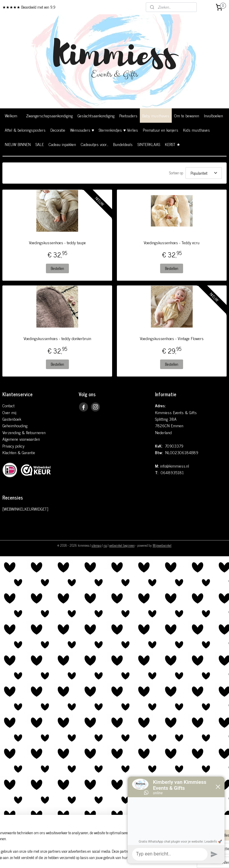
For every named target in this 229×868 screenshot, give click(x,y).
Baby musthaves (156, 115)
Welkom (11, 115)
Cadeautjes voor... (95, 144)
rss (105, 545)
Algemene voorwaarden (21, 439)
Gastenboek (12, 419)
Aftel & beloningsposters (25, 130)
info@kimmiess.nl (175, 466)
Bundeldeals (123, 144)
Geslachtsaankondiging (96, 115)
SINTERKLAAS (149, 144)
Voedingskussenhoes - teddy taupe (57, 242)
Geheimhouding (15, 425)
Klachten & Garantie (19, 452)
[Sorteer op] (204, 173)
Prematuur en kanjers (161, 130)
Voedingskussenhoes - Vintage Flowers (172, 338)
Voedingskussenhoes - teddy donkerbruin (57, 338)
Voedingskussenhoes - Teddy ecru (172, 242)
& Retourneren (33, 432)
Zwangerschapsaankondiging (49, 115)
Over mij (9, 412)
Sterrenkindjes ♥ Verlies (118, 130)
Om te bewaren (187, 115)
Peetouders (128, 115)
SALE (40, 144)
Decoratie (58, 130)
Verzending (11, 432)
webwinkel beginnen (122, 545)
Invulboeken (213, 115)
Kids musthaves (196, 130)
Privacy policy (13, 446)
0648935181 (172, 472)
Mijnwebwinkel (162, 545)
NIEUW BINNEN (18, 144)
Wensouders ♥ (82, 130)
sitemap (96, 545)
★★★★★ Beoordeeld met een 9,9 (29, 7)
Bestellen (57, 268)
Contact (8, 405)
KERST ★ (173, 144)
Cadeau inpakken (62, 144)
